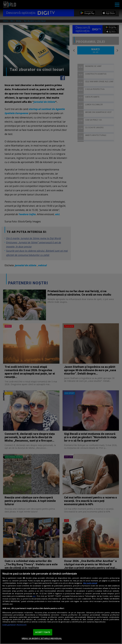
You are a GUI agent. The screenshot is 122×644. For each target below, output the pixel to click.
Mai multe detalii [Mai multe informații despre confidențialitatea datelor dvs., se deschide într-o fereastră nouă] (90, 583)
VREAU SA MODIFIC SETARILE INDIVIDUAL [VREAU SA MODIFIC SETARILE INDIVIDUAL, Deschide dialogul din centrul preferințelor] (42, 638)
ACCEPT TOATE (43, 632)
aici (34, 596)
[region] (61, 607)
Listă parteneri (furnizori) (14, 625)
